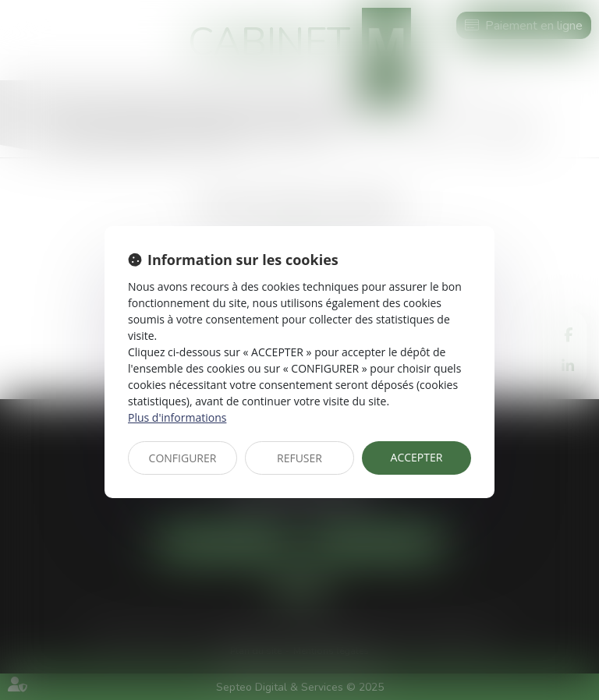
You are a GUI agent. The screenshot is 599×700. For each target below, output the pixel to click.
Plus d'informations (177, 417)
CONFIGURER (183, 458)
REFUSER (299, 458)
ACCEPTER (417, 457)
